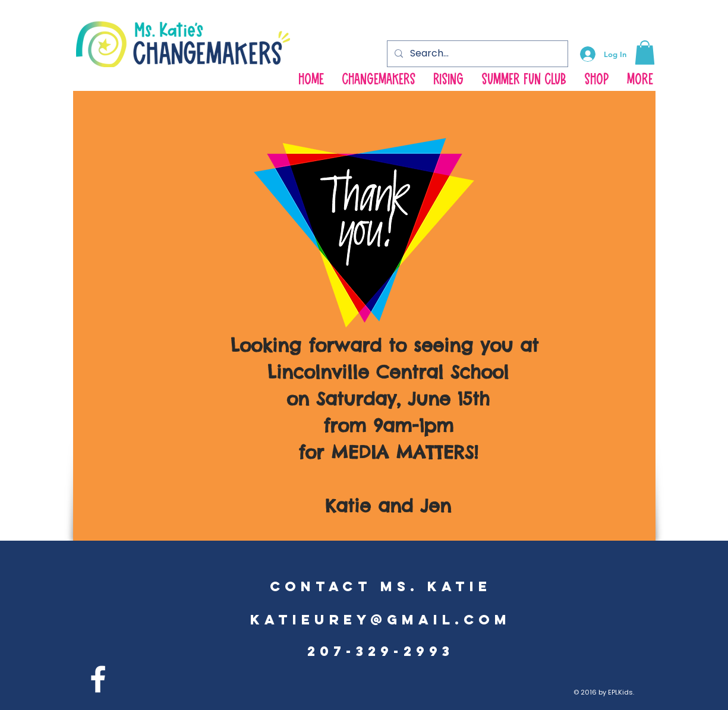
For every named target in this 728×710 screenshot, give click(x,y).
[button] (645, 53)
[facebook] (98, 679)
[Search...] (476, 54)
